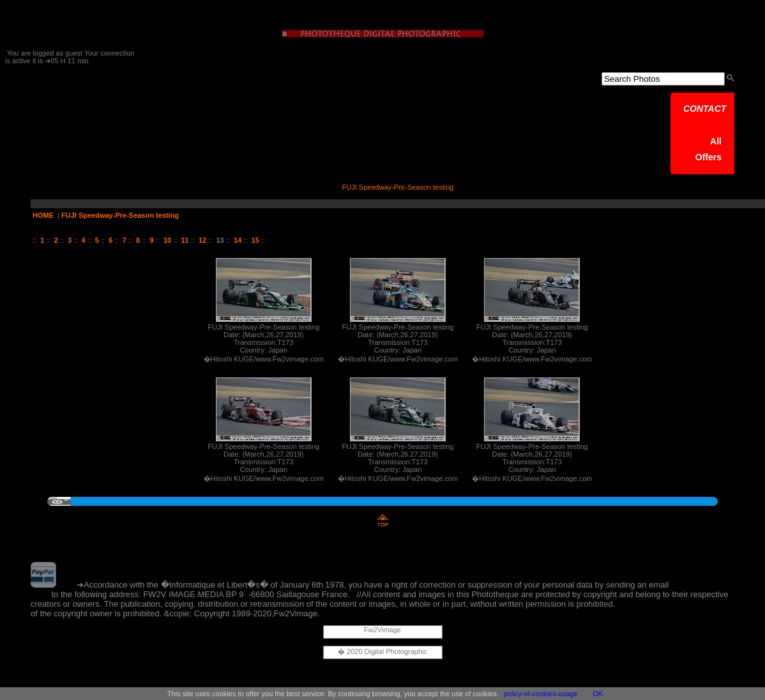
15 (255, 240)
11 (185, 240)
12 (202, 240)
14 (238, 240)
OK (598, 694)
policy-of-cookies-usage (541, 694)
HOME (43, 215)
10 (167, 240)
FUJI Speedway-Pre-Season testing (120, 215)
